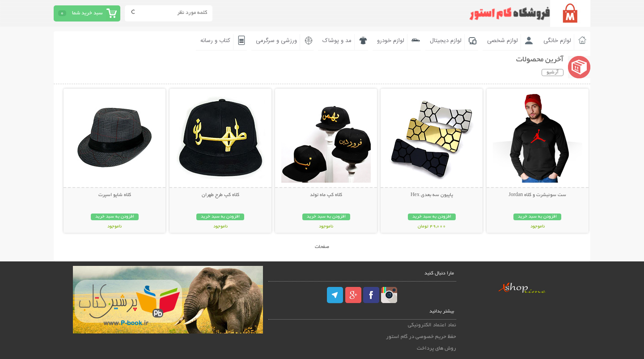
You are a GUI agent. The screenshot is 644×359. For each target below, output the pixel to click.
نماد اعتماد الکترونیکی (432, 325)
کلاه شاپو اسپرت (115, 195)
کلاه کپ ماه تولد (326, 195)
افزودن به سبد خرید (537, 217)
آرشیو (553, 73)
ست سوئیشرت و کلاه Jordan (537, 195)
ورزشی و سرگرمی (276, 41)
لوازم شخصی (502, 41)
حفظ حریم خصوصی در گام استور (421, 337)
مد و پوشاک (337, 41)
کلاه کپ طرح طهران (220, 195)
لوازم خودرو (391, 41)
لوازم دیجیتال (446, 41)
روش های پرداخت (436, 348)
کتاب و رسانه (215, 41)
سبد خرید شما (87, 13)
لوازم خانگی (557, 41)
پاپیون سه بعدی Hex (432, 195)
